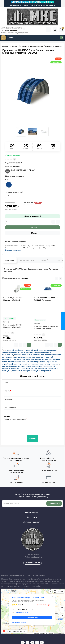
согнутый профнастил (42, 371)
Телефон (8, 399)
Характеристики (27, 260)
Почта (7, 391)
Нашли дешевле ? (32, 216)
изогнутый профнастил (20, 368)
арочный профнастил (16, 350)
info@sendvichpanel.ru (11, 28)
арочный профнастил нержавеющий (18, 352)
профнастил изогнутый (22, 371)
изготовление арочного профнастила (44, 364)
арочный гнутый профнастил (34, 362)
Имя (6, 382)
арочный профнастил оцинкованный (41, 350)
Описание (9, 260)
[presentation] (21, 425)
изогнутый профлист (40, 368)
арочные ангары (40, 366)
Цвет (7, 179)
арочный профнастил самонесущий (17, 366)
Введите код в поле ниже (15, 419)
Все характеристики (13, 250)
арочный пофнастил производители (30, 357)
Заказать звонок (33, 563)
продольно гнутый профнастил (39, 359)
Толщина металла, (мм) (14, 192)
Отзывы (44, 260)
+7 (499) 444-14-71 (9, 30)
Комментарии (10, 408)
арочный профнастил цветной (27, 355)
